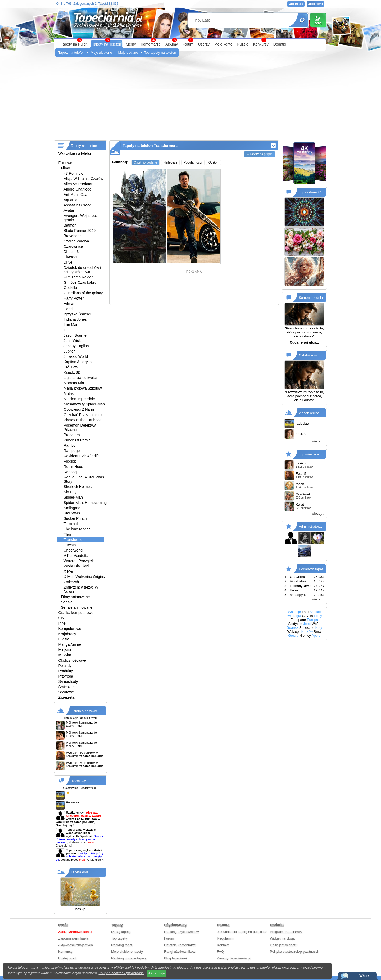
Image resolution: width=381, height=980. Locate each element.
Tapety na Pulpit (74, 44)
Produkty (66, 671)
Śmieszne (67, 687)
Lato (305, 612)
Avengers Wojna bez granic (81, 218)
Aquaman (72, 200)
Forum (188, 44)
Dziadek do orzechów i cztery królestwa (82, 270)
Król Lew (71, 367)
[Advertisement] (191, 101)
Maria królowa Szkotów (83, 388)
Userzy (204, 44)
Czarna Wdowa (76, 241)
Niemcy (305, 636)
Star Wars (72, 513)
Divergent (72, 257)
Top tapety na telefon (160, 53)
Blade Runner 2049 (80, 231)
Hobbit (69, 309)
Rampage (72, 451)
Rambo (70, 445)
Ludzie (64, 639)
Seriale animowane (77, 607)
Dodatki (280, 44)
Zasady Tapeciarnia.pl (234, 958)
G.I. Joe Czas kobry (80, 282)
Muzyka (65, 655)
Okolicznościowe (72, 660)
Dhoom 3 (71, 252)
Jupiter (69, 351)
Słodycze (295, 624)
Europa (312, 620)
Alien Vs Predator (78, 184)
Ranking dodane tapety (129, 958)
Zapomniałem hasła (73, 938)
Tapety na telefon (72, 53)
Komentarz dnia (311, 298)
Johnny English (76, 346)
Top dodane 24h (311, 192)
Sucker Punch (75, 518)
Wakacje (294, 612)
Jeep (307, 624)
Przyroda (66, 676)
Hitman (70, 304)
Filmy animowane (76, 597)
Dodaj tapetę (121, 932)
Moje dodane (128, 53)
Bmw (318, 632)
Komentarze (151, 44)
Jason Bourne (75, 335)
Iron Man (71, 325)
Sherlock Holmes (78, 487)
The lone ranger (77, 529)
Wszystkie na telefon (75, 153)
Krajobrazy (67, 634)
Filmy (65, 168)
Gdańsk (292, 628)
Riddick (70, 461)
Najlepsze (171, 162)
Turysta (70, 545)
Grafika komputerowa (76, 613)
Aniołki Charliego (78, 189)
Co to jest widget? (284, 945)
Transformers (75, 540)
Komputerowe (70, 629)
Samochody (68, 681)
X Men (69, 571)
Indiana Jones (75, 319)
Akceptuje (156, 973)
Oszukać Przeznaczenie (84, 415)
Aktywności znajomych (76, 945)
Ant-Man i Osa (76, 195)
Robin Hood (74, 467)
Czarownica (73, 246)
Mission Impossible (79, 399)
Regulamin (225, 938)
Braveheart (73, 236)
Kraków (307, 632)
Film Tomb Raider (78, 277)
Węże (316, 624)
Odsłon (214, 162)
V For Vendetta (76, 556)
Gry (62, 618)
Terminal (71, 524)
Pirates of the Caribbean (84, 420)
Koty (319, 628)
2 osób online (309, 413)
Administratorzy (311, 527)
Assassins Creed (78, 205)
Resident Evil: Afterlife (82, 456)
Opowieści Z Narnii (79, 409)
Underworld (73, 550)
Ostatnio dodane (146, 162)
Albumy (172, 44)
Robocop (71, 472)
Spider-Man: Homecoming (85, 503)
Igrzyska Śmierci (77, 314)
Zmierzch (71, 582)
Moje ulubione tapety (127, 952)
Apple (316, 636)
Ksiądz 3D (72, 372)
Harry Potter (74, 298)
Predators (72, 435)
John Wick (72, 341)
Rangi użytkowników (180, 952)
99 (190, 40)
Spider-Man (73, 497)
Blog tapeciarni (175, 958)
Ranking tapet (122, 945)
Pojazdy (65, 666)
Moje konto (223, 44)
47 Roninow (74, 173)
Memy (131, 44)
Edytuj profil (67, 958)
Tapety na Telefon (107, 44)
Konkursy (261, 44)
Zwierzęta (67, 697)
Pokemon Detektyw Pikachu (80, 427)
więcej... (318, 441)
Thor (68, 534)
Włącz (364, 976)
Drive (68, 262)
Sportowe (66, 692)
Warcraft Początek (79, 561)
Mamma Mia (74, 383)
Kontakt (223, 945)
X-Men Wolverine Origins (84, 577)
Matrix (69, 394)
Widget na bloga (282, 938)
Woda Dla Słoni (76, 566)
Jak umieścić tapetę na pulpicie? (242, 932)
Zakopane (298, 620)
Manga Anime (70, 644)
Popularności (193, 162)
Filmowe (65, 163)
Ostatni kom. (308, 355)
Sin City (70, 492)
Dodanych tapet (311, 569)
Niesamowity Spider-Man (84, 404)
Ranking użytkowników (182, 932)
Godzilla (71, 288)
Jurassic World (76, 356)
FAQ (220, 952)
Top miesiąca (309, 454)
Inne (62, 623)
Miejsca (65, 650)
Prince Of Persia (77, 440)
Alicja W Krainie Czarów (83, 179)
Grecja (293, 636)
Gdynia (308, 616)
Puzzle (243, 44)
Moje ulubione (101, 53)
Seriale (67, 602)
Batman (70, 225)
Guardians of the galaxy (83, 293)
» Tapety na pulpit (260, 154)
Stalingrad (72, 508)
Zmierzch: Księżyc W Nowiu (81, 589)
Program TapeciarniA (286, 932)
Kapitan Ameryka (78, 362)
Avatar (69, 210)
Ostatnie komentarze (180, 945)
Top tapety (119, 938)
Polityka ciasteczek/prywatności (294, 952)
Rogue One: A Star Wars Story (84, 479)
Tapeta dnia (80, 872)
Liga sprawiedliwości (81, 378)
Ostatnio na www (84, 711)
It (65, 330)
